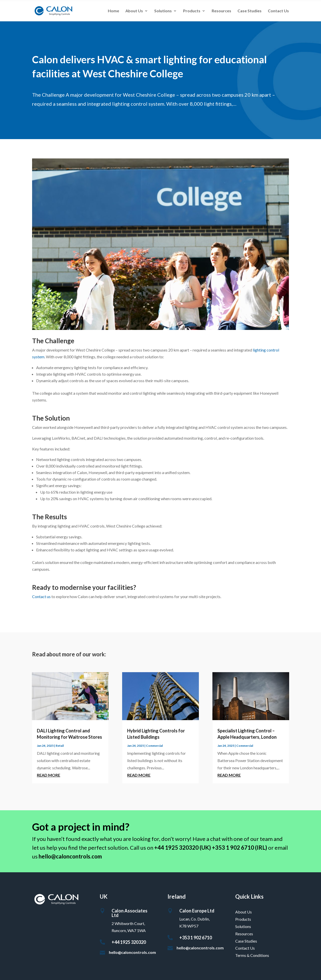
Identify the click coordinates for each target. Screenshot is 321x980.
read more (49, 775)
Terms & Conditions (252, 955)
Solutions (163, 11)
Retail (60, 746)
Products (192, 11)
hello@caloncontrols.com (132, 952)
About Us (134, 11)
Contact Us (278, 11)
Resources (221, 11)
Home (113, 11)
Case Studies (250, 11)
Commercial (154, 746)
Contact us (41, 596)
